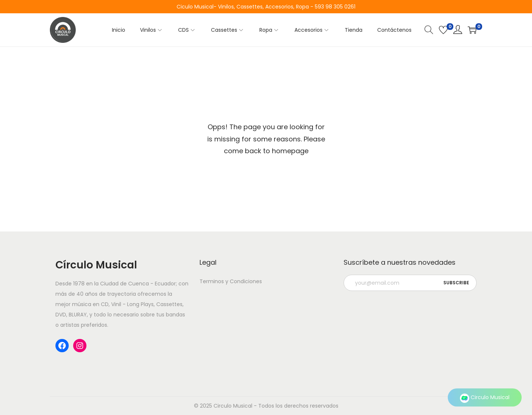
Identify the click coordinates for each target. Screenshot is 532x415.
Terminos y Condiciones (231, 281)
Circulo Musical (485, 397)
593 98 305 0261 (335, 7)
